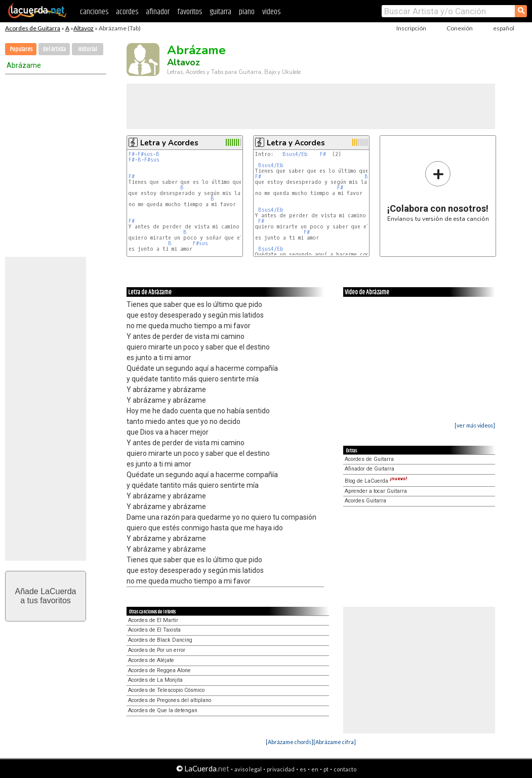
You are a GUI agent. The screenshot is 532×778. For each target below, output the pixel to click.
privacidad (281, 769)
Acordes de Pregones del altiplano (170, 700)
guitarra (220, 12)
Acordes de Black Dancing (160, 640)
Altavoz (84, 28)
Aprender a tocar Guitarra (376, 491)
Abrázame (24, 65)
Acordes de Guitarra (33, 28)
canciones (94, 12)
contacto (345, 769)
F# (132, 154)
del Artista (54, 49)
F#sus (145, 154)
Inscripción (411, 28)
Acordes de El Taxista (154, 630)
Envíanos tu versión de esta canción (438, 191)
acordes (127, 12)
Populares (21, 49)
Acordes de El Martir (153, 620)
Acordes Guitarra (365, 501)
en (315, 769)
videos (271, 12)
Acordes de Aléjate (151, 660)
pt (326, 769)
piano (247, 12)
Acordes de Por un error (157, 650)
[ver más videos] (475, 425)
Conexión (460, 28)
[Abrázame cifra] (335, 742)
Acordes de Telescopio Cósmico (166, 690)
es (303, 769)
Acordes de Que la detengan (163, 710)
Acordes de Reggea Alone (159, 670)
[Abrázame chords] (290, 742)
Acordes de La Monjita (155, 680)
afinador (158, 12)
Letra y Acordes (169, 143)
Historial (88, 49)
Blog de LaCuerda (376, 481)
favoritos (190, 12)
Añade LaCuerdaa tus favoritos (46, 596)
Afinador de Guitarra (370, 469)
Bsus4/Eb (295, 154)
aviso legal (248, 769)
